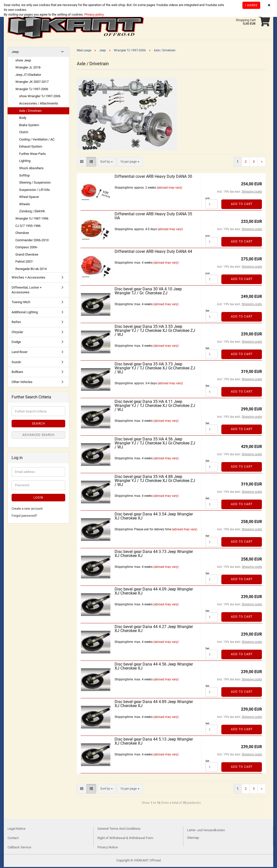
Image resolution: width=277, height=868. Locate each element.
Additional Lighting (25, 313)
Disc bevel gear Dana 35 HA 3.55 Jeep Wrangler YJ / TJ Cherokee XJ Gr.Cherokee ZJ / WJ (155, 332)
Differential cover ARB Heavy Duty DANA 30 (153, 177)
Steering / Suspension (35, 183)
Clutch (24, 133)
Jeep (15, 53)
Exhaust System (31, 147)
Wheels (25, 205)
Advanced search (39, 436)
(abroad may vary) (169, 189)
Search (39, 425)
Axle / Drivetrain (30, 112)
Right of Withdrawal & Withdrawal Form (125, 839)
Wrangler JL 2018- (28, 68)
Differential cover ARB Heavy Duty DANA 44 (153, 252)
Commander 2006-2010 (32, 241)
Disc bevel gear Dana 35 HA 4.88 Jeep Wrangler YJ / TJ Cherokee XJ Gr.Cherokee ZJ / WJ (155, 482)
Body (23, 119)
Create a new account (27, 510)
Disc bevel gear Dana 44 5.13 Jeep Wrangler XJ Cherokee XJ (154, 742)
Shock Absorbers (31, 169)
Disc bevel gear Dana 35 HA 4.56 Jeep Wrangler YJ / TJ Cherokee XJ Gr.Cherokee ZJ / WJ (155, 444)
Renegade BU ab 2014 (31, 270)
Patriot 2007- (24, 263)
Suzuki (16, 363)
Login (38, 499)
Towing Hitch (21, 303)
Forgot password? (24, 517)
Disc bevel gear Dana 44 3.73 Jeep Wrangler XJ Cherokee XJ (154, 555)
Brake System (29, 126)
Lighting (25, 162)
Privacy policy (94, 14)
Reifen (16, 323)
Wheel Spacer (29, 198)
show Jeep (23, 61)
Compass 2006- (27, 248)
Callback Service (19, 848)
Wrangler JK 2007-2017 (32, 83)
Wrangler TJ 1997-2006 (32, 90)
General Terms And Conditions (119, 830)
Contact (13, 839)
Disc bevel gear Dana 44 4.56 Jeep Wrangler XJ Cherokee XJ (154, 667)
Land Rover (20, 353)
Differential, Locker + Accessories (27, 291)
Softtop (24, 176)
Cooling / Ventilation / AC (37, 140)
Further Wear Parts (32, 155)
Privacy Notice (108, 848)
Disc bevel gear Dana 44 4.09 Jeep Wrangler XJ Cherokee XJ (154, 592)
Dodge (16, 343)
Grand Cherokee (27, 255)
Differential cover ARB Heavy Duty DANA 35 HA (153, 217)
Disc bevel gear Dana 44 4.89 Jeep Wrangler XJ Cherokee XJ (154, 705)
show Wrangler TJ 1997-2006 (40, 97)
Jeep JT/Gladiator (28, 76)
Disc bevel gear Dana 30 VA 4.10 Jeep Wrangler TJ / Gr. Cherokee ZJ (148, 292)
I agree (251, 5)
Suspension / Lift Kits (34, 191)
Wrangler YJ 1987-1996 (32, 219)
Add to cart (242, 205)
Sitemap (193, 839)
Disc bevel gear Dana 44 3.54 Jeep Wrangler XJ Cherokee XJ (154, 517)
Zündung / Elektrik (32, 212)
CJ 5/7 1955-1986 (28, 227)
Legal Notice (16, 830)
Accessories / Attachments (39, 104)
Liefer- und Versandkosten (206, 831)
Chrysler (17, 333)
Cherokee (22, 234)
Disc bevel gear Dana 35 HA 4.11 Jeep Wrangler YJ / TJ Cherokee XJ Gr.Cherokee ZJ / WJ (155, 407)
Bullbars (17, 373)
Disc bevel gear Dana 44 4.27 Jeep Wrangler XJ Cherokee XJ (154, 630)
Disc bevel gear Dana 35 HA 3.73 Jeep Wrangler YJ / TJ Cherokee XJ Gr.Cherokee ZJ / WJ (155, 369)
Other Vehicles (22, 383)
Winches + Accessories (28, 278)
